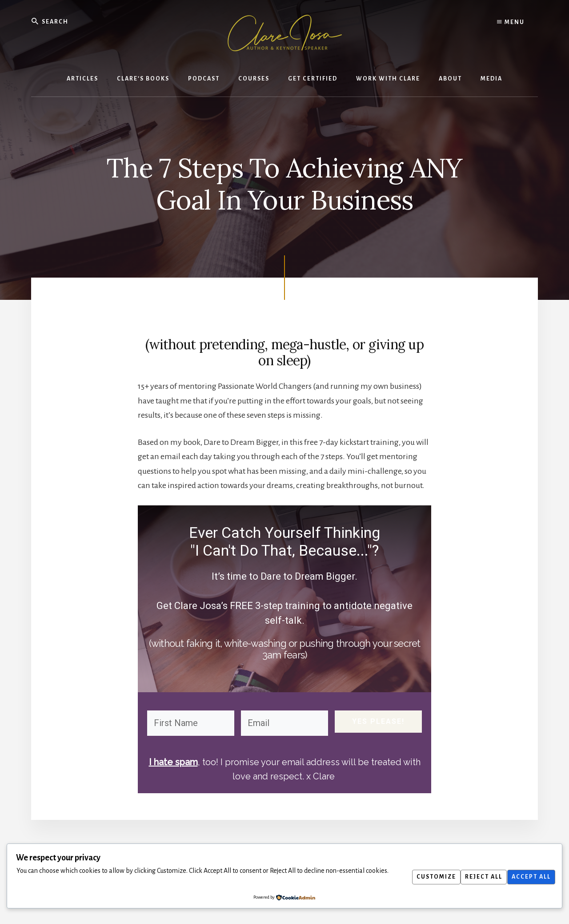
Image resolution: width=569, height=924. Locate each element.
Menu (511, 22)
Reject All (477, 877)
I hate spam (173, 762)
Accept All (529, 877)
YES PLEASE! (378, 722)
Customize (426, 877)
